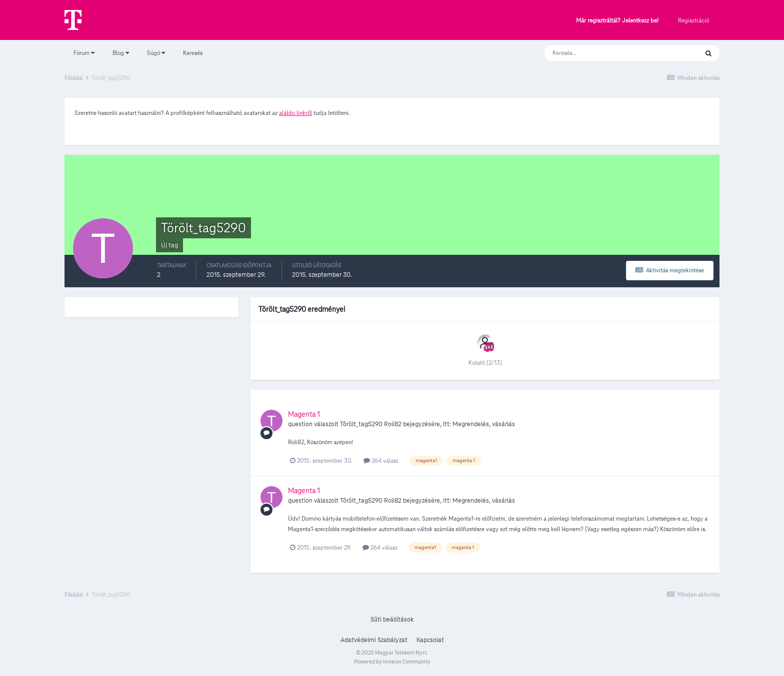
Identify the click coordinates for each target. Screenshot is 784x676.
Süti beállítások (392, 620)
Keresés (193, 53)
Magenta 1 (304, 414)
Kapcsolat (430, 640)
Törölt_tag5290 (361, 424)
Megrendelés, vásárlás (484, 424)
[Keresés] (611, 53)
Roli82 (393, 424)
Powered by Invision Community (392, 662)
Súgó (156, 53)
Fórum (84, 53)
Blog (121, 53)
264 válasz (381, 460)
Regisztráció (693, 20)
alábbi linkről (295, 113)
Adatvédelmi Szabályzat (374, 640)
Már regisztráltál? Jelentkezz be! (617, 21)
